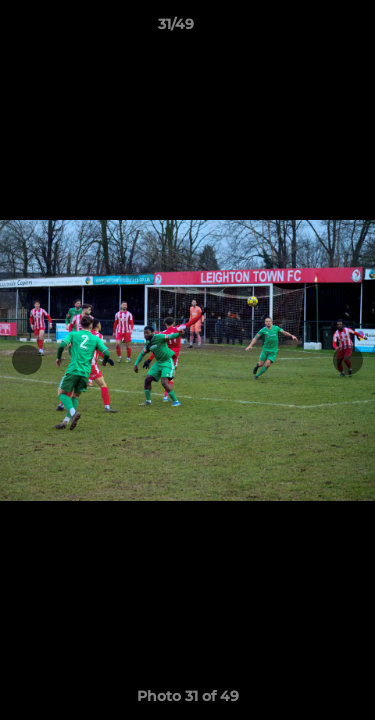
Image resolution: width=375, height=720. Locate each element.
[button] (303, 29)
